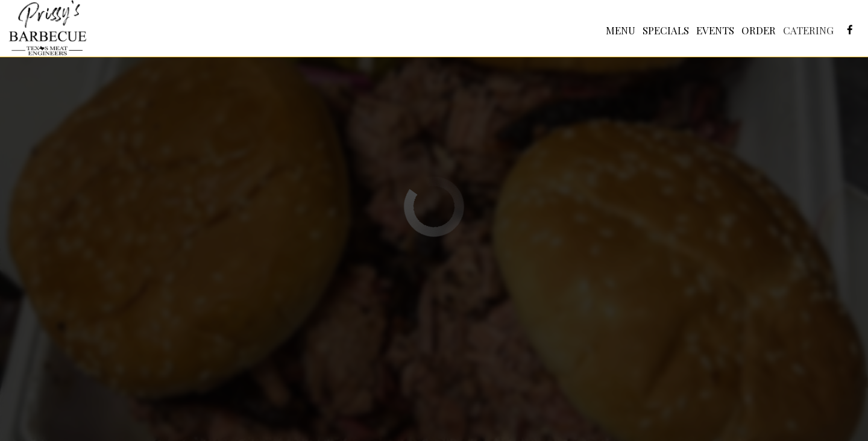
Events (715, 30)
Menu (620, 30)
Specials (665, 30)
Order (758, 30)
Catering (808, 30)
